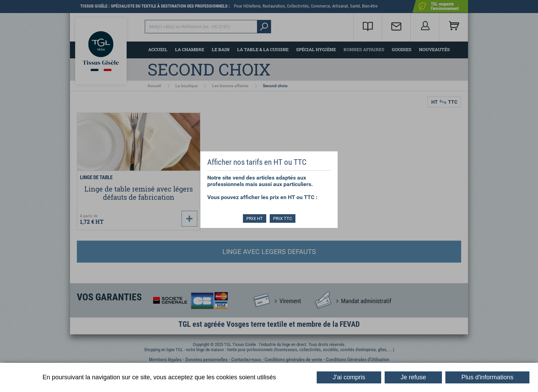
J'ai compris (349, 377)
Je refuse (413, 377)
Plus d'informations (488, 377)
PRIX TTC (283, 218)
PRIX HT (255, 218)
